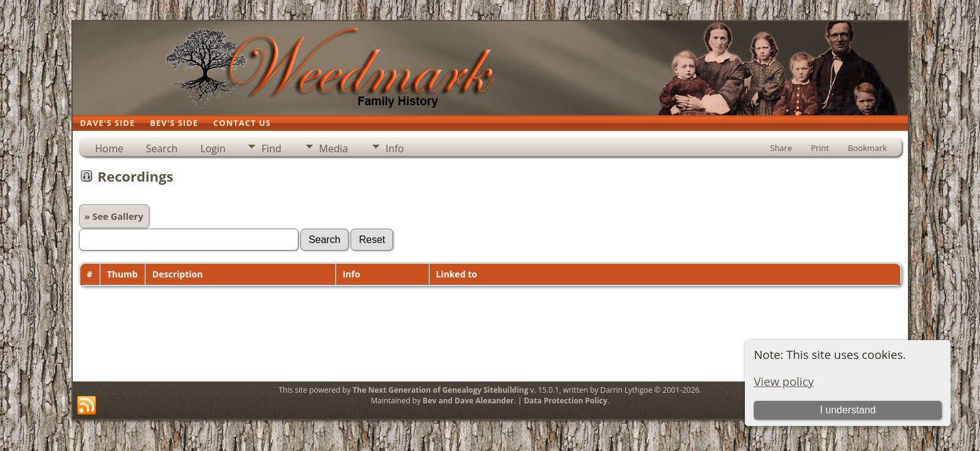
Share (781, 148)
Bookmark (867, 148)
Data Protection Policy (565, 401)
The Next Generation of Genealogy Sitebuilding (440, 390)
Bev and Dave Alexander (468, 401)
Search (162, 148)
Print (820, 148)
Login (213, 148)
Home (109, 148)
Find (271, 148)
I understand (848, 410)
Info (395, 148)
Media (334, 148)
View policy (784, 381)
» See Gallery (114, 216)
